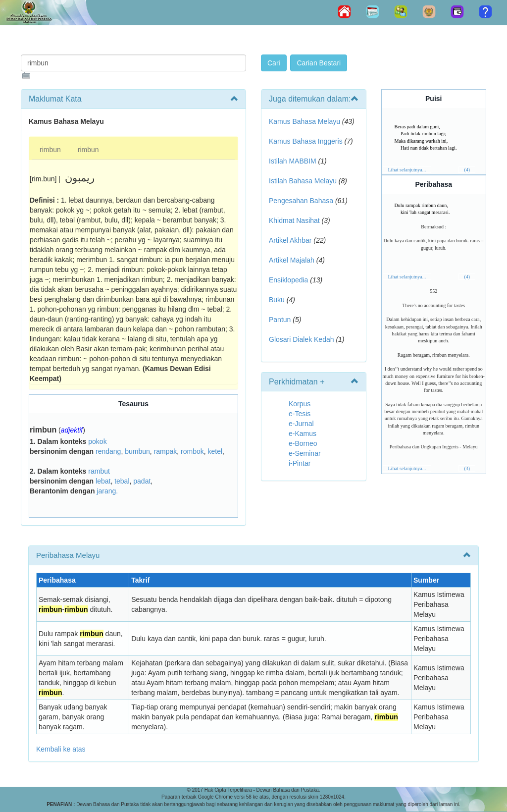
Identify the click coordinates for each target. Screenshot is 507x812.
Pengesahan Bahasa (301, 201)
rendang (108, 451)
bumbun (137, 451)
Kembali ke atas (61, 749)
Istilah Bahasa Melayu (303, 181)
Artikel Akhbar (290, 240)
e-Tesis (300, 414)
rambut (99, 471)
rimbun (50, 150)
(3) (467, 468)
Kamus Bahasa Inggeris (306, 141)
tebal (122, 481)
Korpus (300, 404)
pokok (97, 441)
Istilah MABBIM (293, 161)
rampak (166, 451)
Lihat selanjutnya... (407, 170)
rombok (192, 451)
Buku (277, 300)
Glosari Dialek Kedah (302, 339)
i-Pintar (300, 463)
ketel (215, 451)
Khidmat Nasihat (294, 220)
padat (142, 481)
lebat (103, 481)
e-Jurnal (301, 424)
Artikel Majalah (292, 260)
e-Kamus (303, 433)
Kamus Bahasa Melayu (305, 121)
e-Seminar (305, 453)
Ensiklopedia (288, 280)
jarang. (107, 491)
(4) (467, 170)
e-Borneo (303, 443)
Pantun (280, 320)
